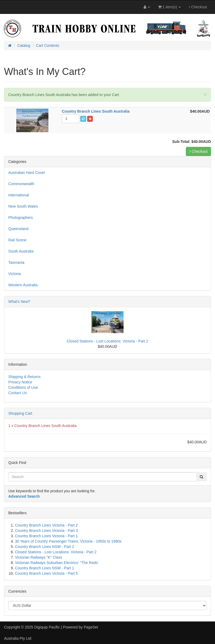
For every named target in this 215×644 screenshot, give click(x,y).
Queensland (18, 229)
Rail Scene (17, 240)
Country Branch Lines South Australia (46, 426)
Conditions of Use (23, 387)
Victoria (14, 274)
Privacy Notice (20, 382)
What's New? (19, 302)
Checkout (198, 7)
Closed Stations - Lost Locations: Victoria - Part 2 (108, 341)
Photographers (21, 218)
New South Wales (23, 206)
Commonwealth (21, 184)
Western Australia (23, 285)
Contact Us (18, 393)
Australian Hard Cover (27, 173)
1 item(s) (169, 7)
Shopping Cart (20, 413)
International (19, 195)
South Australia (21, 251)
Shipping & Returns (24, 377)
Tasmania (16, 262)
